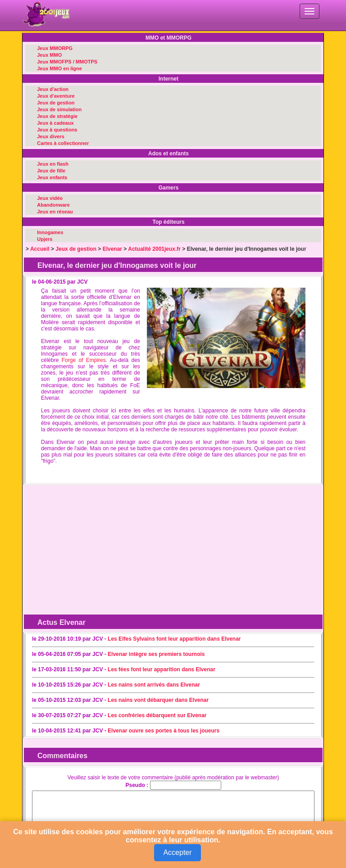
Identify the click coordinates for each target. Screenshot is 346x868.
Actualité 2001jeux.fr (154, 249)
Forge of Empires (84, 360)
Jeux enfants (52, 177)
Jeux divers (51, 136)
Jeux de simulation (59, 109)
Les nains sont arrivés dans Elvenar (154, 685)
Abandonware (53, 205)
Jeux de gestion (56, 103)
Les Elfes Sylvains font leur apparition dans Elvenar (174, 639)
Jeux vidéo (50, 198)
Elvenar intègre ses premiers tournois (156, 654)
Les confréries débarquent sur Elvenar (157, 715)
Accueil (40, 249)
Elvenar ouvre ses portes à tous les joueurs (164, 731)
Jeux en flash (53, 164)
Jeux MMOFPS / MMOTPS (67, 62)
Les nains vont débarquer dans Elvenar (158, 700)
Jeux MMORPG (55, 48)
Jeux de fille (51, 171)
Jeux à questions (57, 130)
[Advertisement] (98, 544)
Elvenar (112, 249)
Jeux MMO (49, 55)
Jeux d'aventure (56, 96)
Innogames (50, 232)
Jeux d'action (53, 89)
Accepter (177, 852)
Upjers (45, 239)
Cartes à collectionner (63, 143)
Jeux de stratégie (57, 116)
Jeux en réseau (55, 212)
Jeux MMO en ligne (59, 68)
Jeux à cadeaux (55, 123)
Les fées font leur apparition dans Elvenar (162, 669)
